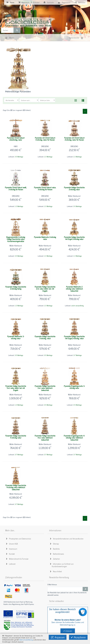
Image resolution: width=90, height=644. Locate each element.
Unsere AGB (12, 544)
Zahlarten (55, 559)
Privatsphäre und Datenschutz (19, 539)
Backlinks (55, 549)
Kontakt (11, 554)
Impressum (12, 549)
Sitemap (55, 544)
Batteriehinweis (57, 554)
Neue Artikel (56, 571)
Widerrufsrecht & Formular (17, 559)
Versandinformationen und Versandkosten (67, 539)
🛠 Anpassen (58, 637)
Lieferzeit (11, 564)
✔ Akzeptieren (78, 637)
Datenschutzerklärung (26, 640)
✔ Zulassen (68, 631)
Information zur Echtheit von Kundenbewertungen (62, 565)
